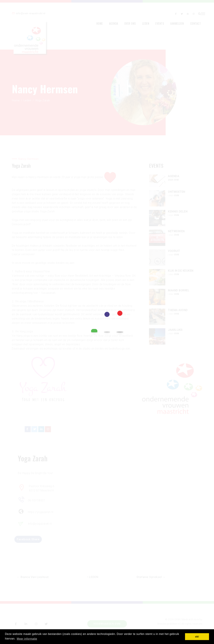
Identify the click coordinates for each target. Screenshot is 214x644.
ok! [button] (197, 637)
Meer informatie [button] (27, 639)
